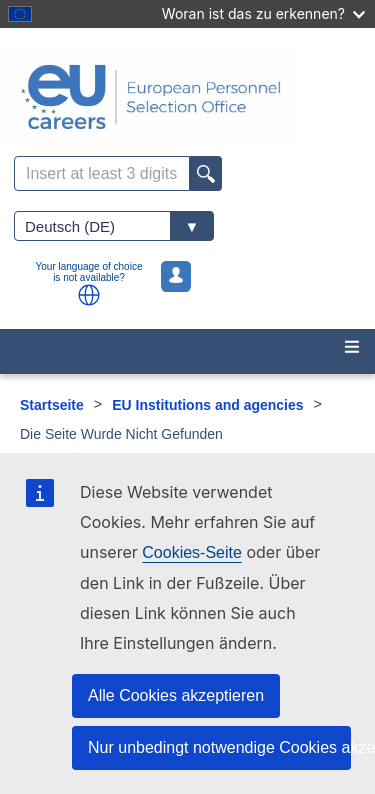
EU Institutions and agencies (207, 405)
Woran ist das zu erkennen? (263, 13)
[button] (89, 295)
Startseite (52, 405)
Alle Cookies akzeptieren (176, 695)
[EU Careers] (187, 97)
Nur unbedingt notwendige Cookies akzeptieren (219, 747)
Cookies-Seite (192, 552)
